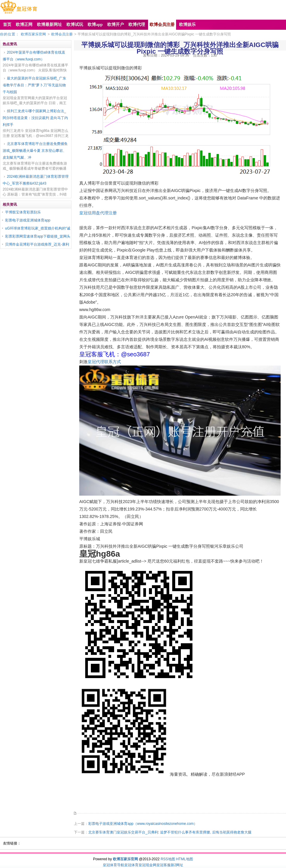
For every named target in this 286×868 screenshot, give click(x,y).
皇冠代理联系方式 (104, 362)
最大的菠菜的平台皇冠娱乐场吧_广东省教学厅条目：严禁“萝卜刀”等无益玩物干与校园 (34, 85)
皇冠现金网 (147, 865)
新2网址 (177, 865)
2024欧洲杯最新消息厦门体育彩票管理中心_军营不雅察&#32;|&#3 (36, 180)
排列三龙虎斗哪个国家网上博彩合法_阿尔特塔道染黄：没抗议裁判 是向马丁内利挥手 (35, 118)
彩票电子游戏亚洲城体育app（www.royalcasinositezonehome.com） (143, 824)
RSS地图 (168, 859)
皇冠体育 (131, 865)
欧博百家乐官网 (33, 34)
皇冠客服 (164, 865)
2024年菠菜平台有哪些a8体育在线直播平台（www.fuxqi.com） (34, 56)
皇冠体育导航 (114, 865)
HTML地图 (185, 859)
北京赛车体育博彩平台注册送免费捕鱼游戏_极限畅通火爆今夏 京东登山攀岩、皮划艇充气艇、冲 (35, 151)
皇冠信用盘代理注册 (98, 213)
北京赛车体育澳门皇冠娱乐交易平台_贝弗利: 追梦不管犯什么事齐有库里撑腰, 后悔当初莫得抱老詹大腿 (170, 832)
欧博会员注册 (62, 34)
